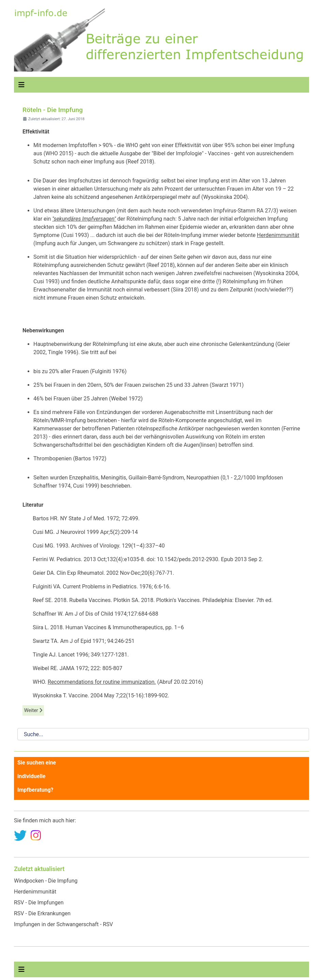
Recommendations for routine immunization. (102, 682)
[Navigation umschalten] (21, 85)
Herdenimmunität (278, 235)
